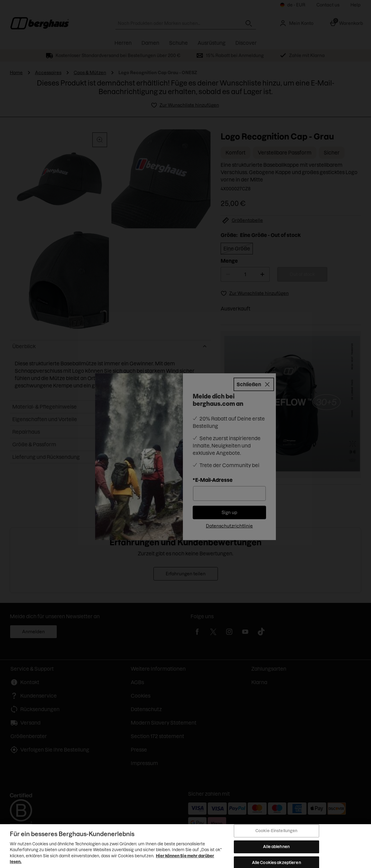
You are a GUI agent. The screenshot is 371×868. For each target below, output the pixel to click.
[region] (185, 846)
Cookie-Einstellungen (276, 831)
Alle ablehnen (276, 847)
